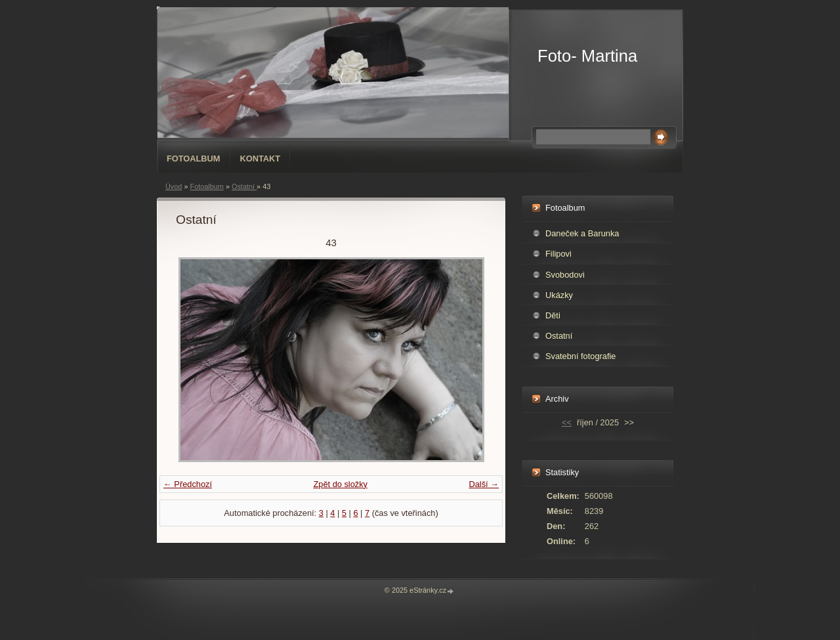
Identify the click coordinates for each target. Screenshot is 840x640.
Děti (553, 315)
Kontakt (261, 159)
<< (567, 422)
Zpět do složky (340, 484)
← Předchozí (188, 484)
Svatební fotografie (580, 356)
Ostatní (244, 186)
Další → (484, 484)
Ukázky (559, 295)
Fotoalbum (194, 159)
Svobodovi (565, 275)
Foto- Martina (587, 56)
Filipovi (558, 254)
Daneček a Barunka (582, 233)
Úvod (174, 186)
